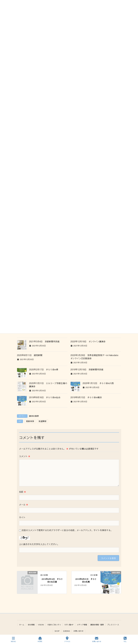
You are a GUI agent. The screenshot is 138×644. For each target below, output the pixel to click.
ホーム (22, 625)
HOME (40, 640)
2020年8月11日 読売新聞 (30, 355)
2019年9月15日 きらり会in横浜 (86, 397)
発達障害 (42, 421)
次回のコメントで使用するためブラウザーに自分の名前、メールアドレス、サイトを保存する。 (67, 530)
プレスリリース (113, 625)
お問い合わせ (78, 631)
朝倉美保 (30, 421)
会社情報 (31, 625)
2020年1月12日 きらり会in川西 (98, 383)
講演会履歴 (34, 416)
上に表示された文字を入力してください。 (39, 544)
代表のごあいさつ (54, 625)
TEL (125, 640)
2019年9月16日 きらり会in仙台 (45, 397)
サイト (22, 517)
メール (24, 505)
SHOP (57, 631)
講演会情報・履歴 (97, 625)
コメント (25, 456)
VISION (41, 625)
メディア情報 (82, 625)
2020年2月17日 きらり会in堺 (44, 369)
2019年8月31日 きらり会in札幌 (86, 580)
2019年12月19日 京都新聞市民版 (87, 369)
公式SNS (66, 631)
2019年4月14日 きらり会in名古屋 (52, 580)
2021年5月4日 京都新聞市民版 (44, 341)
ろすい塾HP (69, 625)
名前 (23, 492)
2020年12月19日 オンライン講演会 (88, 341)
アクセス (67, 640)
